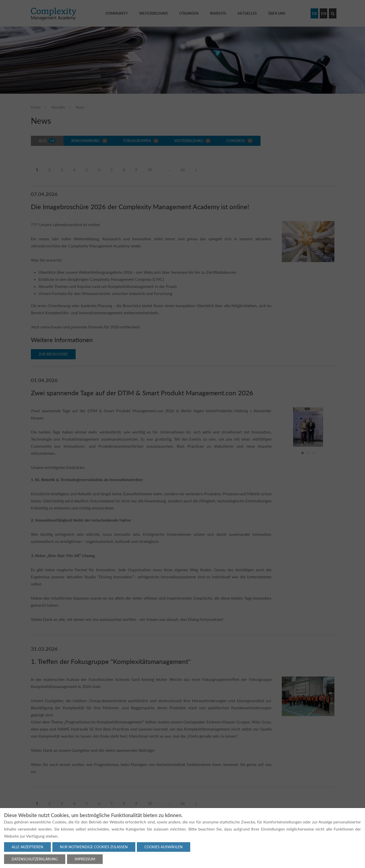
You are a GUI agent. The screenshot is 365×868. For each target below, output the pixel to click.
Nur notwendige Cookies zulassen (94, 847)
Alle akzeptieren (27, 847)
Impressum (85, 859)
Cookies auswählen (164, 847)
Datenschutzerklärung (35, 859)
